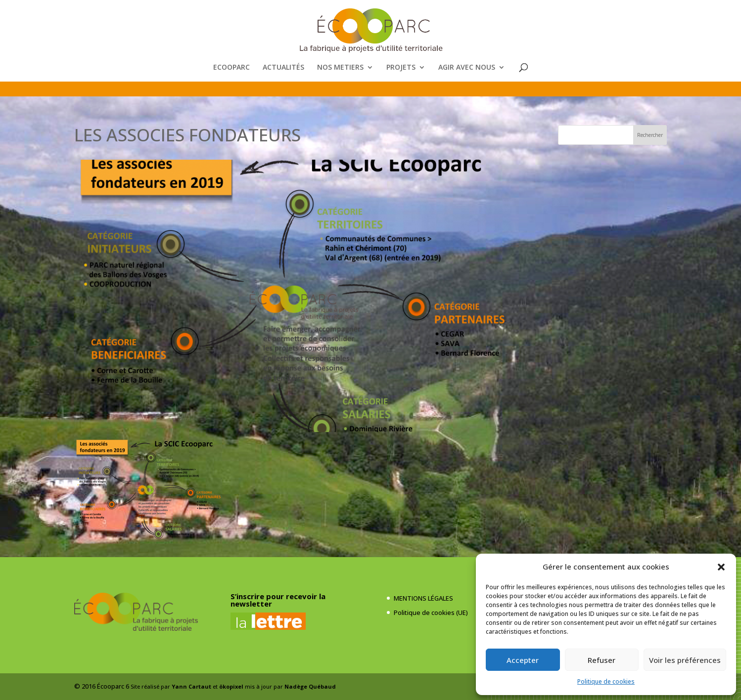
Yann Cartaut (191, 686)
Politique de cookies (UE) (431, 612)
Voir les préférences (685, 660)
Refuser (602, 660)
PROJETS (401, 68)
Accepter (523, 660)
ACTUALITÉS (283, 68)
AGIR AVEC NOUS (467, 68)
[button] (721, 567)
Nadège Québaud (310, 686)
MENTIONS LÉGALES (423, 598)
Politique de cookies (606, 681)
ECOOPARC (232, 68)
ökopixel (231, 686)
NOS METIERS (340, 68)
